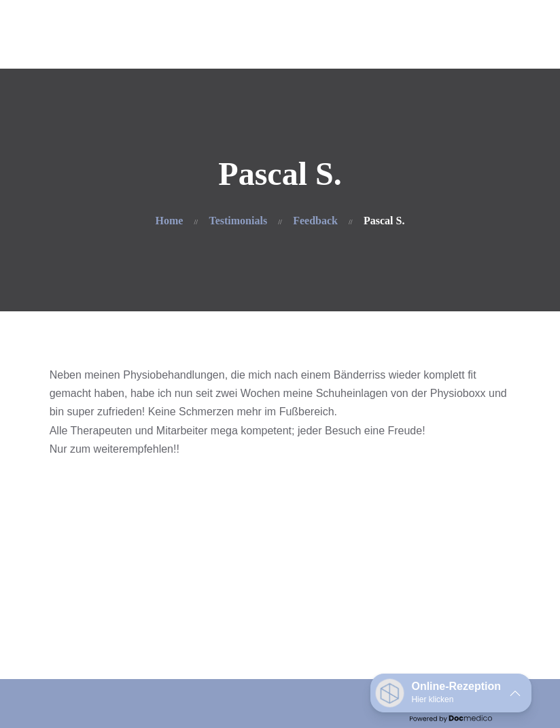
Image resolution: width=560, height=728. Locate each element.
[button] (451, 693)
